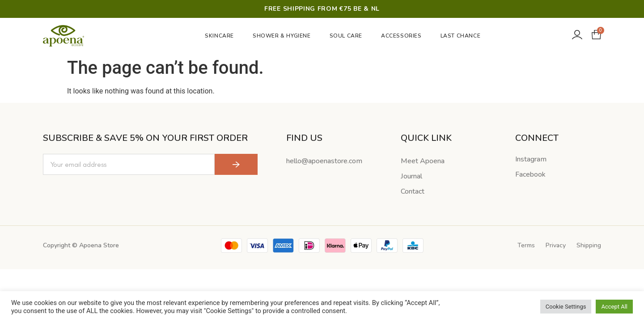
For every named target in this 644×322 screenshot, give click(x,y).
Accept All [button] (614, 307)
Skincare (222, 36)
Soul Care (348, 36)
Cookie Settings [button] (566, 307)
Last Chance (461, 36)
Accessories (404, 36)
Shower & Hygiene (284, 36)
